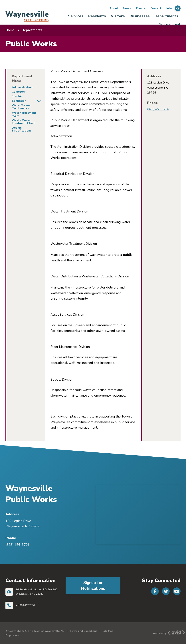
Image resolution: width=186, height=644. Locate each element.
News (127, 8)
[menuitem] (76, 16)
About (114, 8)
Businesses (140, 16)
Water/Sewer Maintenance (21, 107)
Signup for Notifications (93, 586)
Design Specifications (22, 129)
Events (141, 8)
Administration (22, 87)
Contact (156, 8)
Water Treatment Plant (24, 114)
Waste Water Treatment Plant (23, 122)
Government (170, 24)
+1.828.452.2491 (25, 605)
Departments (166, 16)
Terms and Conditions (84, 631)
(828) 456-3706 (158, 109)
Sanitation (19, 101)
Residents (97, 16)
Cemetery (19, 92)
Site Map (108, 631)
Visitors (118, 16)
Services (76, 16)
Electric (17, 96)
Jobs (169, 8)
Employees (12, 635)
